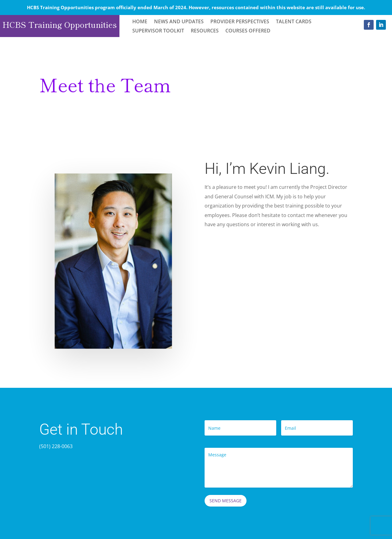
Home (140, 22)
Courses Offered (248, 31)
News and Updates (179, 22)
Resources (205, 31)
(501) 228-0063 (56, 446)
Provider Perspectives (240, 22)
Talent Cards (294, 22)
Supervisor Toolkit (158, 31)
